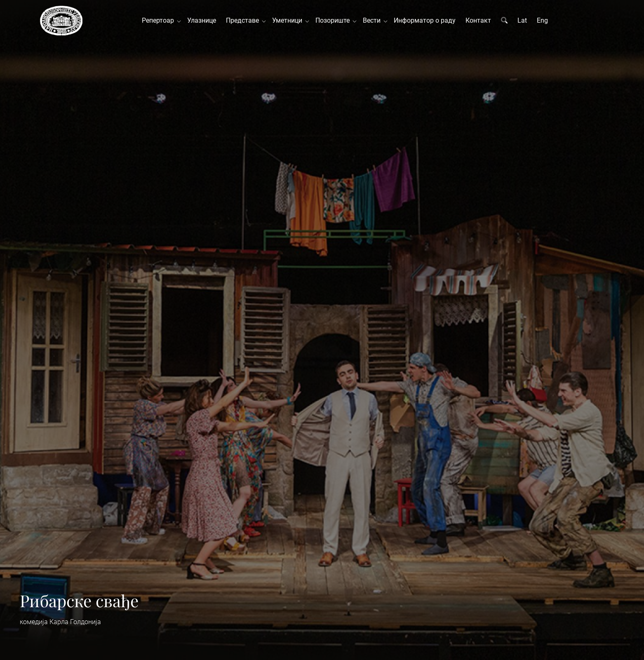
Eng (542, 20)
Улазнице (202, 20)
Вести (373, 20)
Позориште (334, 20)
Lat (522, 20)
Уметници (289, 20)
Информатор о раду (425, 20)
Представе (244, 20)
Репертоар (160, 20)
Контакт (478, 20)
